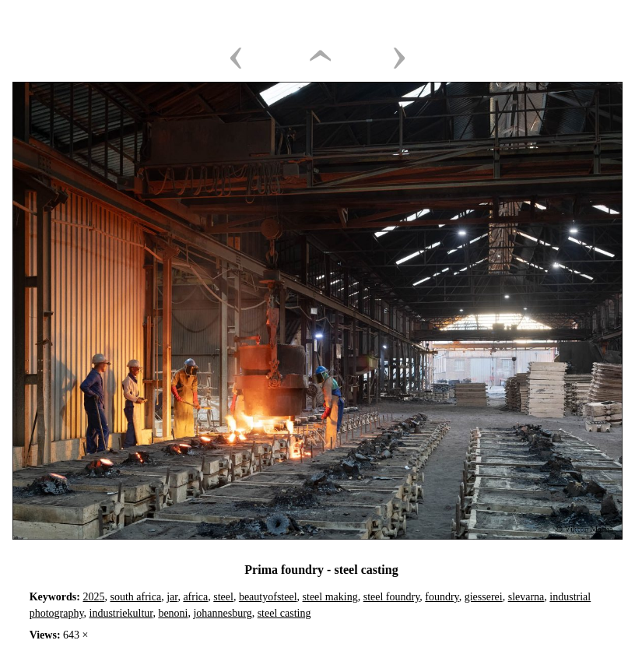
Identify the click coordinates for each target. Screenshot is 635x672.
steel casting (284, 613)
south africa (135, 597)
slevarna (526, 597)
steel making (330, 597)
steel (223, 597)
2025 (93, 597)
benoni (173, 613)
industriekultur (121, 613)
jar (172, 597)
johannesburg (222, 613)
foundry (442, 597)
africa (195, 597)
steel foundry (392, 597)
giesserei (484, 597)
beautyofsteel (268, 597)
